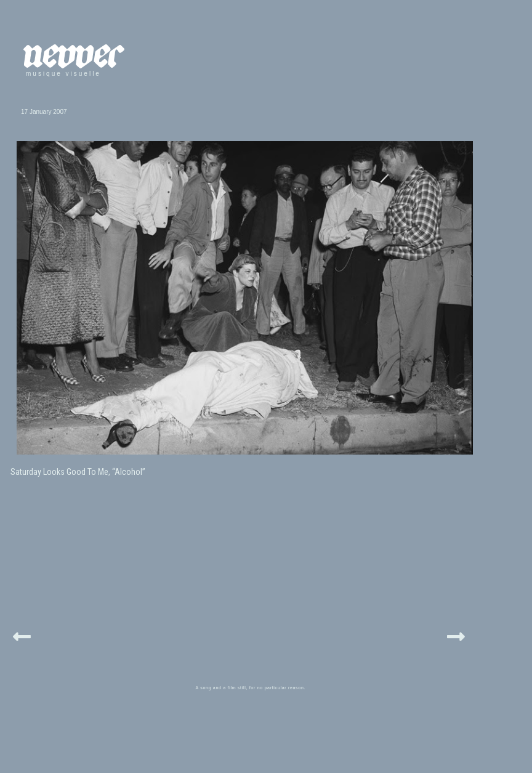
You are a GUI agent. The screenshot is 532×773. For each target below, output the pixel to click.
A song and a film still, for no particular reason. (251, 688)
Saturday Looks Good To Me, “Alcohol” (78, 472)
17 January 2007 (44, 112)
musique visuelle (63, 74)
